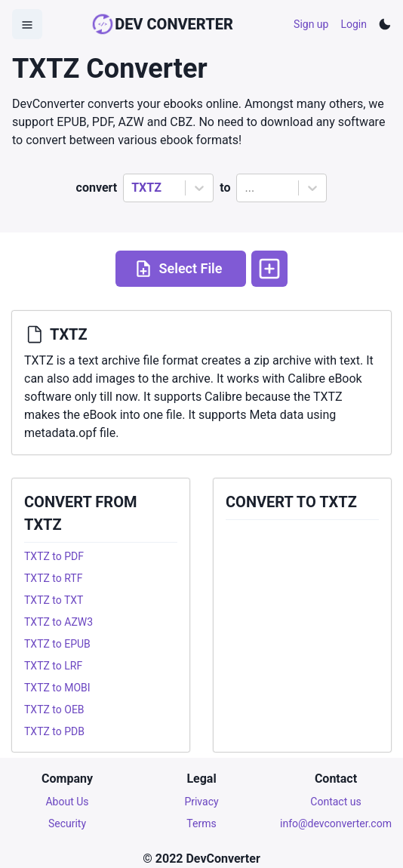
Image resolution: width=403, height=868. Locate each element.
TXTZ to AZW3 (58, 622)
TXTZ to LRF (53, 666)
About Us (67, 802)
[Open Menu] (27, 24)
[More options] (269, 269)
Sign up (311, 24)
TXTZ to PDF (54, 556)
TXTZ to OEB (54, 709)
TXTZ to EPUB (57, 644)
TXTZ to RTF (53, 578)
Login (354, 24)
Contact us (335, 802)
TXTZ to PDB (54, 731)
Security (67, 823)
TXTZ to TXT (54, 600)
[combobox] (133, 188)
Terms (201, 823)
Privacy (201, 802)
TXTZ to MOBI (57, 688)
